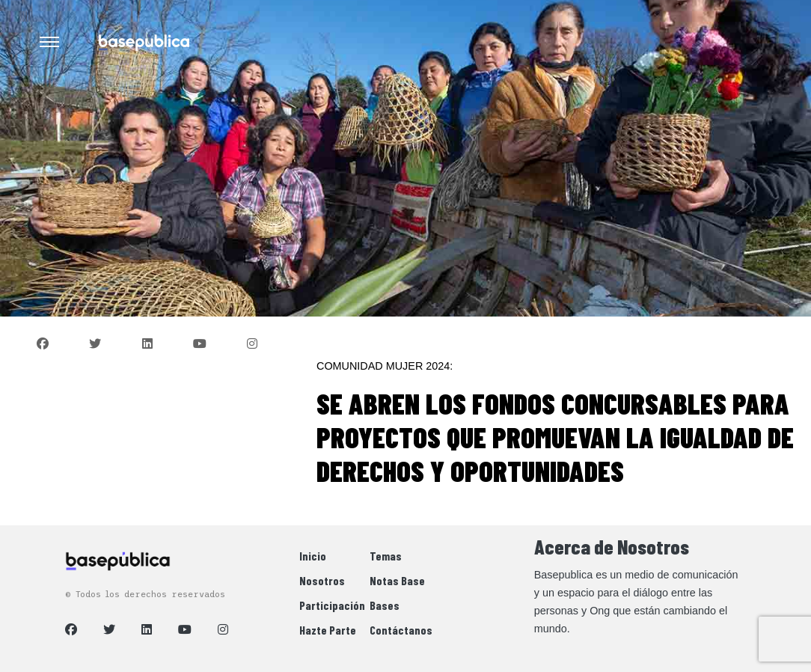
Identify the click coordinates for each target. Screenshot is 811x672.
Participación (332, 605)
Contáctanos (401, 630)
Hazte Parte (328, 630)
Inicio (313, 556)
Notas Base (397, 580)
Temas (386, 556)
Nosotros (322, 580)
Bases (385, 605)
